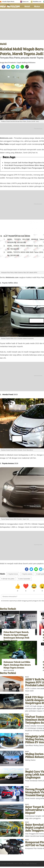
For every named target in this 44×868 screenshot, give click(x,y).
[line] (13, 67)
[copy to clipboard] (27, 67)
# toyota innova (13, 574)
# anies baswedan (24, 579)
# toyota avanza (27, 574)
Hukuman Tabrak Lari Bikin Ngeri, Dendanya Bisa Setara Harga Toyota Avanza (17, 665)
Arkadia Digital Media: (8, 2)
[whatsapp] (22, 67)
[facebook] (4, 67)
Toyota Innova (8, 463)
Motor (37, 6)
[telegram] (18, 67)
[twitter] (8, 67)
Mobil (27, 6)
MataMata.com (37, 2)
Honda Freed (8, 394)
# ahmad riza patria (8, 579)
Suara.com (26, 2)
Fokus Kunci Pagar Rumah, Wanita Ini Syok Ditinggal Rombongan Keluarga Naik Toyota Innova (16, 636)
